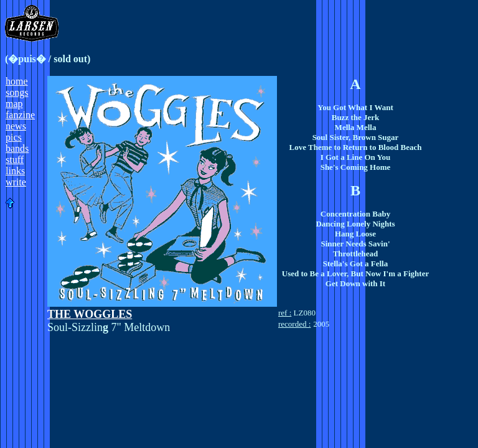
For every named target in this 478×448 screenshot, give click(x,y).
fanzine (20, 115)
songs (17, 92)
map (14, 104)
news (16, 126)
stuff (15, 160)
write (16, 182)
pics (14, 137)
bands (17, 148)
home (17, 81)
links (15, 171)
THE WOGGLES (90, 314)
